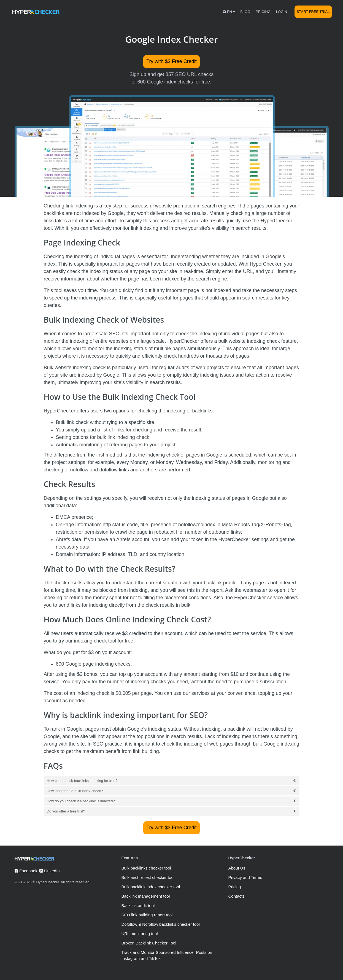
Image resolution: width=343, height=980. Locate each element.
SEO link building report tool (147, 915)
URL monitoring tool (139, 934)
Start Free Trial (313, 12)
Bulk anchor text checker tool (148, 877)
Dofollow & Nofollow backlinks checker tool (160, 924)
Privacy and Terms (245, 877)
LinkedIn (50, 871)
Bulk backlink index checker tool (151, 887)
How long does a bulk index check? (172, 791)
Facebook (26, 871)
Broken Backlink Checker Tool (149, 943)
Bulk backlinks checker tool (146, 868)
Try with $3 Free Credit (171, 61)
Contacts (236, 896)
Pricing (263, 12)
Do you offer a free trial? (172, 811)
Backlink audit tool (138, 905)
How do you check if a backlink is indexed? (172, 801)
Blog (245, 12)
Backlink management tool (145, 896)
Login (282, 12)
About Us (237, 868)
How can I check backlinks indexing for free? (172, 781)
